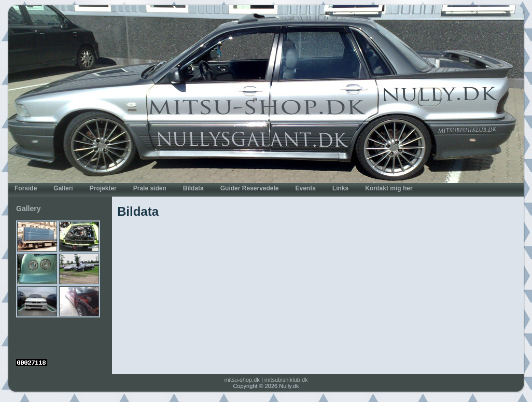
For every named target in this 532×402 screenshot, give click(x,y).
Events (306, 188)
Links (340, 188)
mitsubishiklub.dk (286, 380)
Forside (26, 188)
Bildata (193, 188)
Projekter (103, 188)
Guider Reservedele (250, 188)
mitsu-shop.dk (242, 380)
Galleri (63, 188)
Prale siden (150, 188)
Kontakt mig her (389, 188)
